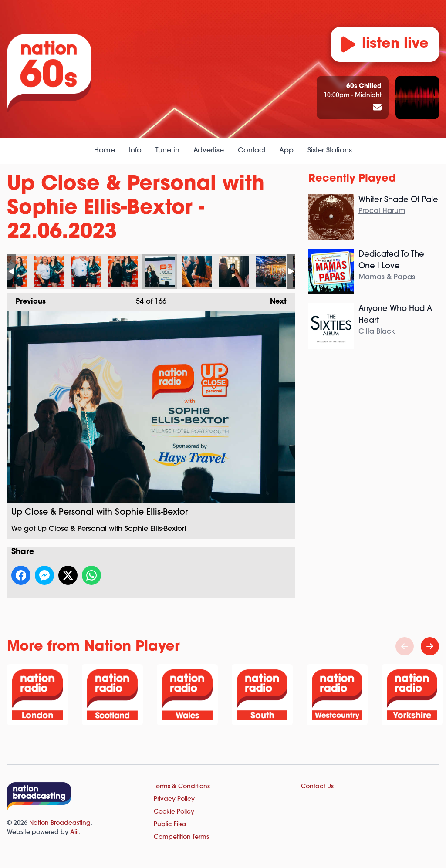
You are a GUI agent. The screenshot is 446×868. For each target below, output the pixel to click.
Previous (26, 299)
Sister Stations (330, 151)
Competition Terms (181, 837)
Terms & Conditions (182, 787)
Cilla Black (377, 332)
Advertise (209, 151)
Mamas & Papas (387, 277)
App (286, 151)
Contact (252, 151)
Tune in (167, 151)
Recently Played (352, 179)
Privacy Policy (174, 799)
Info (135, 151)
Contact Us (317, 787)
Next (274, 299)
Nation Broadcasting (60, 823)
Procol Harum (382, 211)
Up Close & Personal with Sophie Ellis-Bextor (49, 271)
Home (105, 151)
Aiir (74, 833)
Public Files (170, 825)
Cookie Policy (174, 812)
